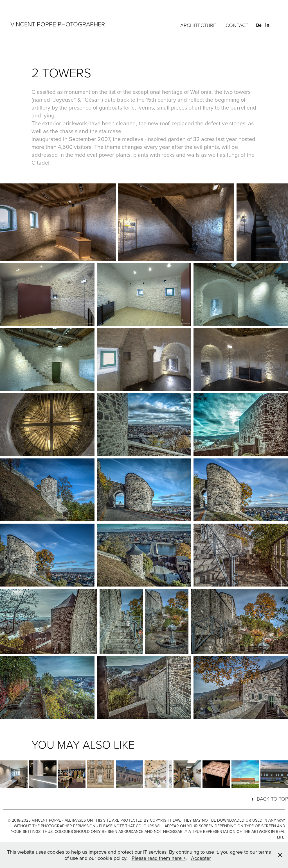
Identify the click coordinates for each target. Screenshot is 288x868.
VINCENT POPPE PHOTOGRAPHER (58, 24)
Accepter (201, 858)
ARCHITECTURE (198, 25)
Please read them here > (159, 858)
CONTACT (237, 25)
